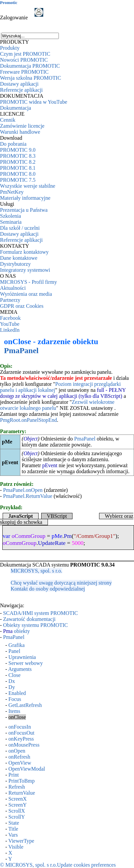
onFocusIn (20, 727)
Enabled (17, 693)
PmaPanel (21, 350)
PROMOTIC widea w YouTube (34, 102)
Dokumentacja (15, 108)
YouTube (10, 324)
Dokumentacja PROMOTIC (30, 66)
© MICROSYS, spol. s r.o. (28, 865)
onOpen (17, 751)
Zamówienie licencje (22, 126)
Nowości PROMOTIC (24, 60)
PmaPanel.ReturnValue (28, 496)
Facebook (10, 318)
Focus (15, 699)
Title (13, 829)
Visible (16, 847)
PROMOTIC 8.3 (18, 156)
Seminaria (11, 222)
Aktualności (13, 288)
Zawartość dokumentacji (29, 619)
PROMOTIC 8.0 (18, 174)
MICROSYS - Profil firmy (28, 282)
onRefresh (19, 757)
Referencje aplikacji (21, 90)
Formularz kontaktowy (24, 252)
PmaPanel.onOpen (23, 490)
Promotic (9, 3)
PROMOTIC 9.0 (18, 150)
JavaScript (21, 516)
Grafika (16, 645)
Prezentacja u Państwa (24, 210)
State (14, 823)
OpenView (20, 763)
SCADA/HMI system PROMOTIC (40, 613)
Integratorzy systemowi (25, 270)
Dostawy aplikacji (19, 84)
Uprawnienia (22, 657)
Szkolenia (10, 216)
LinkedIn (10, 330)
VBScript (57, 516)
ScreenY (17, 805)
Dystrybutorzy (15, 264)
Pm (68, 536)
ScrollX (17, 811)
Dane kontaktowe (19, 258)
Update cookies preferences (86, 865)
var (6, 536)
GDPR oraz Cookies (22, 306)
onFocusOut (21, 733)
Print (13, 775)
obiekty (16, 631)
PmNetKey (12, 192)
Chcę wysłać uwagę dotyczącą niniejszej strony (61, 583)
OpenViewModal (27, 769)
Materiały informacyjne (25, 198)
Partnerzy (10, 300)
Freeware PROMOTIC (24, 72)
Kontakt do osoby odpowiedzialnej (48, 589)
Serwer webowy (26, 663)
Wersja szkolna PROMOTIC (31, 78)
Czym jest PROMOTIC (25, 54)
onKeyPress (21, 739)
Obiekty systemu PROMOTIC (35, 625)
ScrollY (17, 817)
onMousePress (24, 745)
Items (14, 711)
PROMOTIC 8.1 (18, 168)
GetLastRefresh (25, 705)
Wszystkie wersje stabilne (28, 186)
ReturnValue (22, 793)
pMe (57, 536)
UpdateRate (52, 543)
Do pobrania (13, 144)
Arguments (20, 669)
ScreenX (17, 799)
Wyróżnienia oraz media (26, 294)
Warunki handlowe (20, 132)
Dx (12, 681)
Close (14, 675)
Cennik (8, 120)
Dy (12, 687)
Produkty (10, 48)
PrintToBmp (21, 781)
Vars (13, 835)
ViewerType (21, 841)
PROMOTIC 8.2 (18, 162)
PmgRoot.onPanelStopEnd (28, 420)
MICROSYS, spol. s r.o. (36, 571)
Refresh (17, 787)
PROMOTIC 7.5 (18, 180)
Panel (14, 651)
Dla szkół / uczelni (20, 228)
